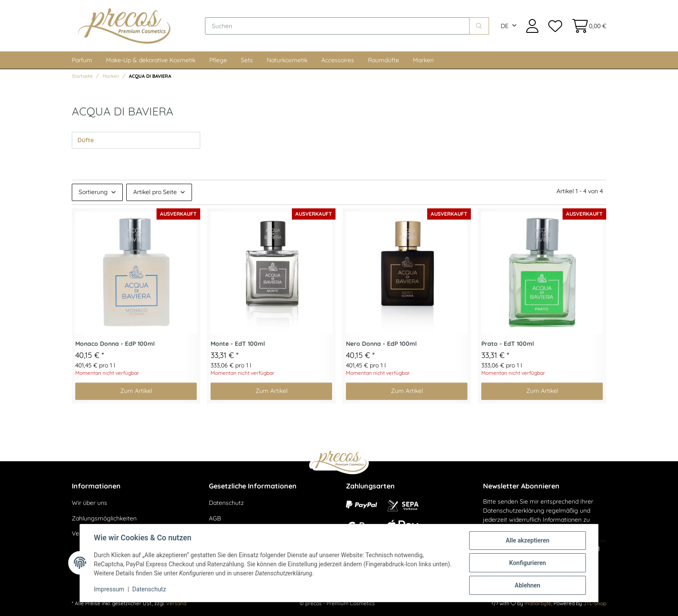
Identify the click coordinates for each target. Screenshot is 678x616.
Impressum (109, 589)
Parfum (82, 60)
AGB (215, 518)
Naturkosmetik (287, 60)
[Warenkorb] (587, 26)
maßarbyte (538, 603)
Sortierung (93, 192)
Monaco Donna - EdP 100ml (115, 344)
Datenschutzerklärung (514, 511)
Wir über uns (90, 503)
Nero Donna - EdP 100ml (381, 344)
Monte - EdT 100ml (238, 344)
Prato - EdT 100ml (508, 344)
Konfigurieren (527, 563)
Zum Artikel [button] (136, 391)
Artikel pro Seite (155, 192)
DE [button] (505, 26)
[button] (532, 26)
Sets (247, 60)
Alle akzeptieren (527, 540)
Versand (176, 603)
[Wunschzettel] (555, 26)
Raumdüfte (384, 60)
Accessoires (338, 60)
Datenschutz (226, 503)
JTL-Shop (595, 603)
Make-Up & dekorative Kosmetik (151, 60)
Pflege (218, 60)
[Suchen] (337, 26)
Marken (423, 60)
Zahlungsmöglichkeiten (104, 518)
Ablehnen (527, 585)
